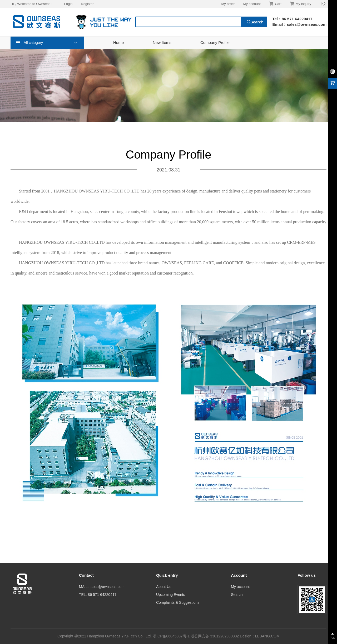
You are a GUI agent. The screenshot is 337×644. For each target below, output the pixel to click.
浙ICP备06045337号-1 (172, 636)
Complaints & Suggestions (178, 602)
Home (118, 42)
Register (87, 4)
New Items (162, 42)
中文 (323, 4)
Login (68, 4)
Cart (275, 4)
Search (237, 595)
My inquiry (301, 4)
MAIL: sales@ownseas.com (102, 587)
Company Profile (215, 42)
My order (228, 4)
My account (252, 4)
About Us (164, 587)
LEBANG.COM (267, 636)
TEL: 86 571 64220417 (98, 595)
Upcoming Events (171, 595)
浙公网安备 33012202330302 (215, 636)
